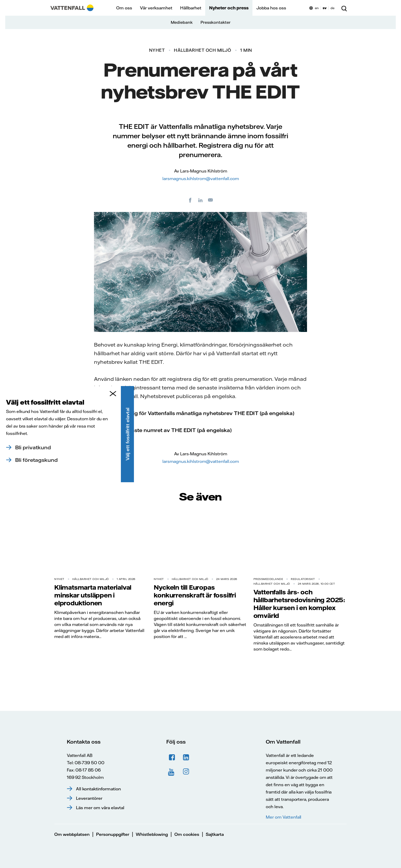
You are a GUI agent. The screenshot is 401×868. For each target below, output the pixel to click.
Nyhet (157, 50)
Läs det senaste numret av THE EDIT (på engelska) (167, 430)
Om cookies (187, 834)
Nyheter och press (229, 8)
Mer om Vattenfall (284, 817)
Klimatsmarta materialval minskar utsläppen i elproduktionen (93, 595)
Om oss (124, 8)
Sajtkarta (215, 834)
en (317, 8)
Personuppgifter (113, 834)
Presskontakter (216, 22)
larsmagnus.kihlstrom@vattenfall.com (201, 179)
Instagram (186, 772)
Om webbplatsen (72, 834)
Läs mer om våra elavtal (100, 808)
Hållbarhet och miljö (202, 50)
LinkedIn (186, 757)
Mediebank (182, 22)
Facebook (172, 757)
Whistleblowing (152, 834)
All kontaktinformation (98, 789)
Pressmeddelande (268, 579)
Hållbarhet (191, 8)
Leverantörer (89, 798)
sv (325, 8)
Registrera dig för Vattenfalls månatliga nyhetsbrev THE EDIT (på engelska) (198, 413)
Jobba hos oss (271, 8)
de (332, 8)
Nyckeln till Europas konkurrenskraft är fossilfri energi (195, 595)
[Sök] (344, 8)
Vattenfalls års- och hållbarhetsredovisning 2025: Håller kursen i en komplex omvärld (299, 604)
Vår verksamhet (156, 8)
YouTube (172, 772)
